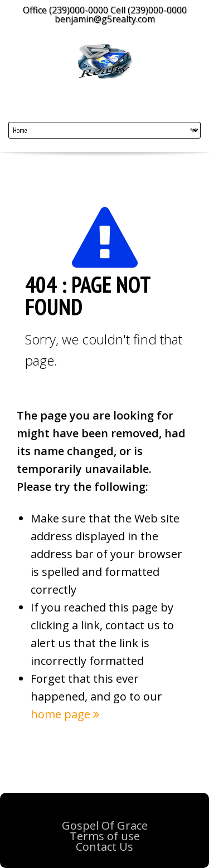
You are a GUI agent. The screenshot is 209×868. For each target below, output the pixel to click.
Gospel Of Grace (105, 825)
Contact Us (104, 847)
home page (65, 714)
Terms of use (105, 836)
